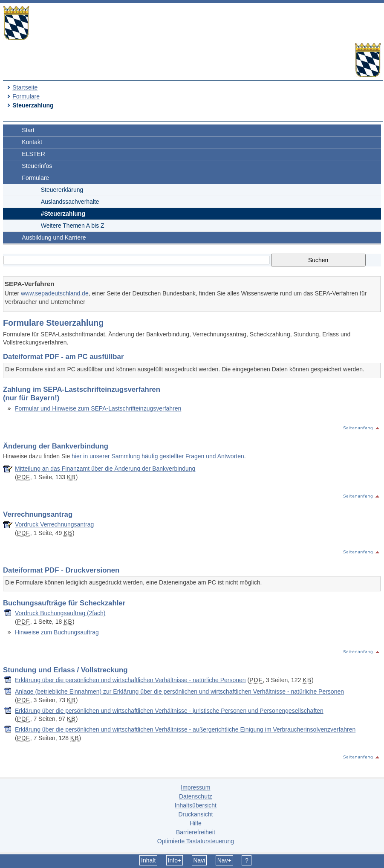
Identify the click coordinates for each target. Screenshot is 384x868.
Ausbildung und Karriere (54, 237)
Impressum (195, 787)
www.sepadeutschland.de (55, 293)
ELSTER (33, 154)
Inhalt (148, 860)
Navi (199, 860)
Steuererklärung (62, 190)
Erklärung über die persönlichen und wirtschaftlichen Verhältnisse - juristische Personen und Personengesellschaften (169, 711)
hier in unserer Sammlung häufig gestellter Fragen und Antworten (158, 456)
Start (28, 130)
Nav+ (224, 860)
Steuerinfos (37, 166)
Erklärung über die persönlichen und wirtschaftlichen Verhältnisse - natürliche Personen (130, 680)
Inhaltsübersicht (196, 805)
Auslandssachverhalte (70, 202)
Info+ (175, 860)
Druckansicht (195, 814)
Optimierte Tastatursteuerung (196, 841)
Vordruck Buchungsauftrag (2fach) (60, 613)
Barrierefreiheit (196, 832)
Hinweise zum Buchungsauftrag (57, 632)
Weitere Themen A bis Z (73, 226)
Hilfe (196, 823)
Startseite (25, 87)
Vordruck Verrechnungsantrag (54, 524)
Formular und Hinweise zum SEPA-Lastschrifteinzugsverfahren (98, 408)
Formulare (26, 96)
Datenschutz (196, 796)
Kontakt (32, 142)
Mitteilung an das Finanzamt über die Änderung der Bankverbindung (105, 469)
